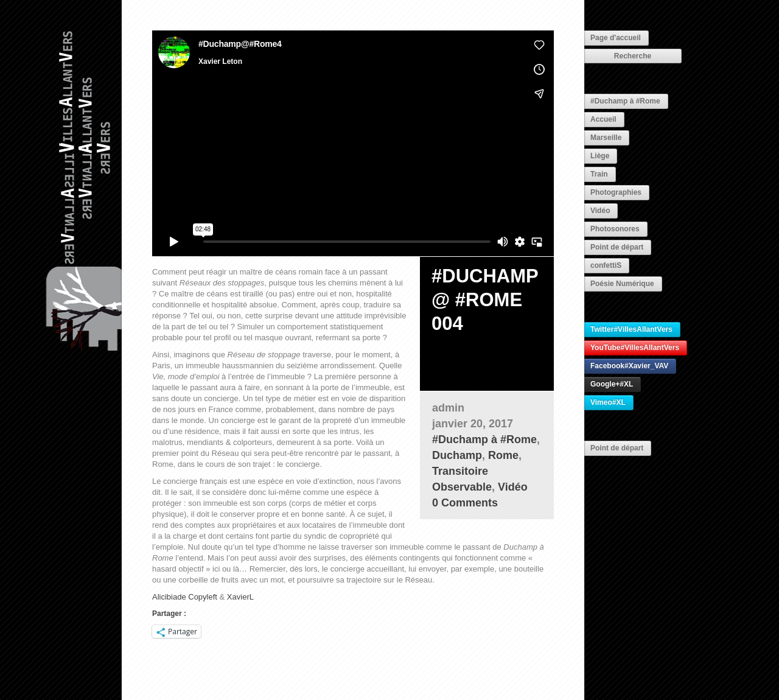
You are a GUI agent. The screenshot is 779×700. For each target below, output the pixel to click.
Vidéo (600, 211)
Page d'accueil (616, 38)
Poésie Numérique (622, 284)
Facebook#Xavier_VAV (629, 366)
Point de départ (617, 247)
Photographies (616, 192)
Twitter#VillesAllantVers (631, 329)
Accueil (603, 119)
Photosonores (615, 229)
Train (599, 174)
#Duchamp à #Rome (625, 101)
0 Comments (465, 503)
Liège (600, 156)
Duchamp (457, 455)
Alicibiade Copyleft (185, 597)
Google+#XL (612, 384)
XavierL (240, 597)
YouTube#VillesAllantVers (635, 348)
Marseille (606, 138)
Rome (503, 455)
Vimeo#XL (608, 402)
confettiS (606, 265)
